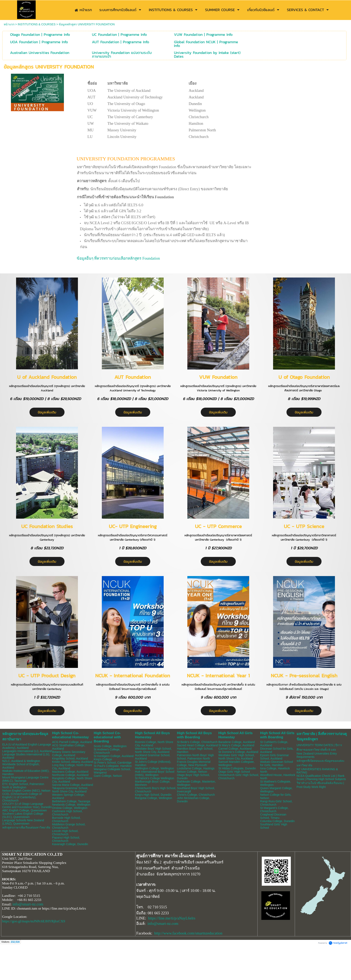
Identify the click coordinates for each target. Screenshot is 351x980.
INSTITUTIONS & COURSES (37, 24)
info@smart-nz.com (28, 904)
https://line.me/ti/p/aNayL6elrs (172, 918)
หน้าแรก (9, 24)
